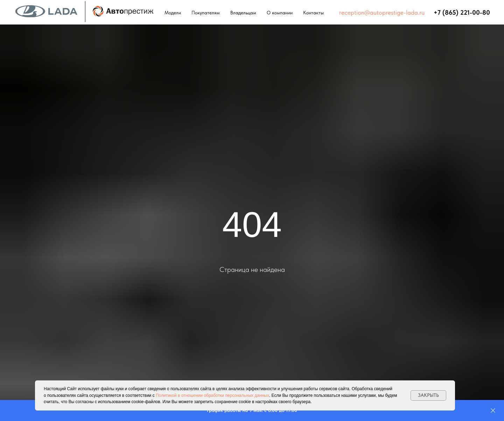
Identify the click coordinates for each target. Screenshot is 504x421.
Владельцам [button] (243, 13)
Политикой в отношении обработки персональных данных (212, 395)
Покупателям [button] (206, 13)
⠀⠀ (429, 12)
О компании (280, 13)
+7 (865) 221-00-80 (462, 12)
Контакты (313, 13)
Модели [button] (173, 13)
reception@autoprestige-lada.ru (382, 12)
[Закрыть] (493, 411)
